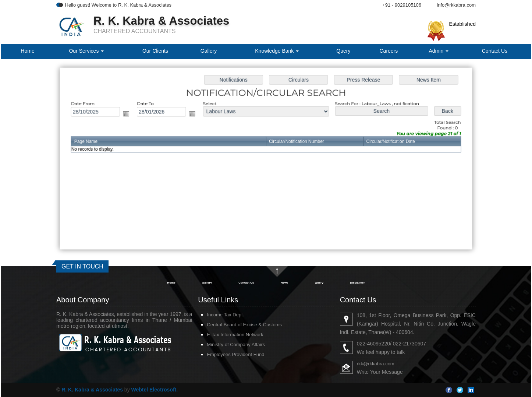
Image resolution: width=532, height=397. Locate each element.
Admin (439, 51)
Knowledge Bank (277, 51)
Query (343, 51)
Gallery (209, 51)
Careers (389, 51)
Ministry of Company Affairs (236, 345)
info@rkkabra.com (456, 5)
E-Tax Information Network (235, 335)
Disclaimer (357, 283)
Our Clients (155, 51)
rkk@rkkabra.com (376, 364)
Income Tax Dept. (225, 315)
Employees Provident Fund (235, 354)
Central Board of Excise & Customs (244, 325)
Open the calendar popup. (129, 114)
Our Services (86, 51)
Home (27, 51)
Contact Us (495, 51)
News (285, 283)
